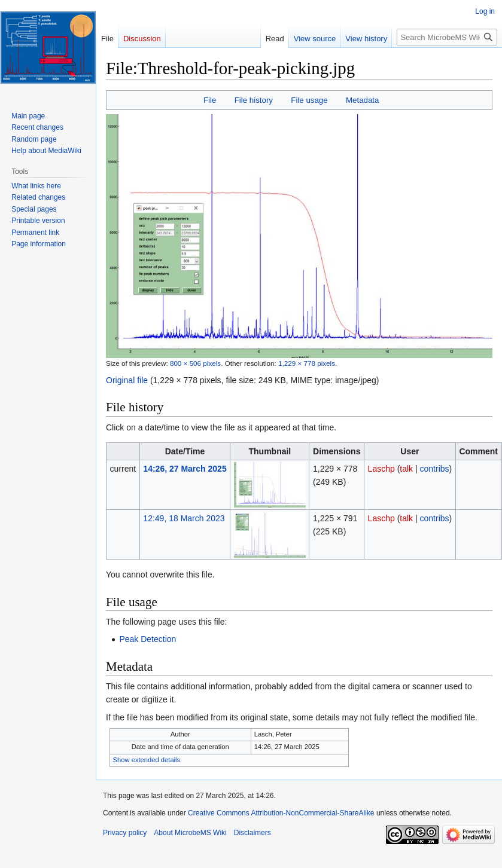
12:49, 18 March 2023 (184, 518)
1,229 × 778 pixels (307, 363)
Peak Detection (147, 639)
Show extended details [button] (147, 760)
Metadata (362, 100)
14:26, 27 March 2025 (185, 469)
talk (406, 469)
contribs (435, 469)
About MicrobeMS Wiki (190, 833)
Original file (127, 380)
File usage (309, 100)
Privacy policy (125, 833)
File (210, 100)
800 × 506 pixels (195, 363)
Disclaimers (252, 833)
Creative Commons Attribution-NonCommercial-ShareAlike (281, 813)
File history (254, 100)
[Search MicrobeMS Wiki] (447, 37)
